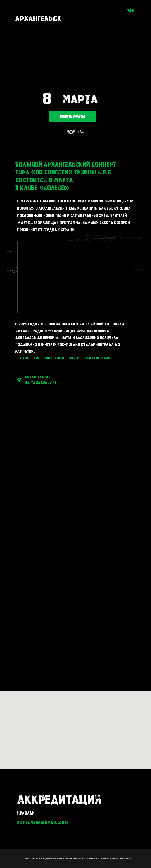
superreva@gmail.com (43, 823)
